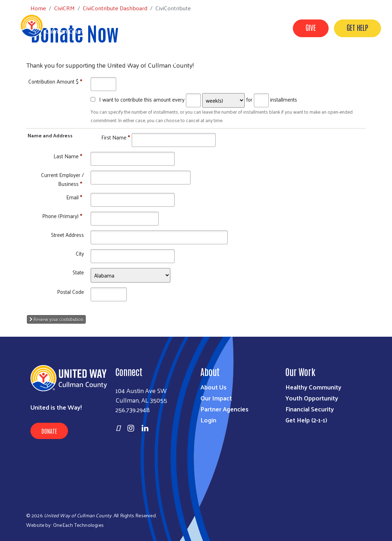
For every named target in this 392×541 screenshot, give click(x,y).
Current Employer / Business (63, 179)
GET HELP (357, 27)
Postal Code (70, 292)
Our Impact (216, 398)
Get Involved (217, 61)
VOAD (318, 61)
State (78, 272)
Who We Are (133, 61)
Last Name (68, 156)
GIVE (311, 27)
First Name (116, 137)
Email (74, 197)
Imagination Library (272, 61)
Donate (49, 431)
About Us (214, 387)
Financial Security (310, 409)
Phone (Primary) (62, 216)
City (80, 253)
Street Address (67, 235)
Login (208, 420)
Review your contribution (56, 319)
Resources (174, 61)
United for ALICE (359, 61)
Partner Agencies (225, 409)
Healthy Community (313, 387)
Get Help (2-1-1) (306, 420)
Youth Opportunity (312, 398)
